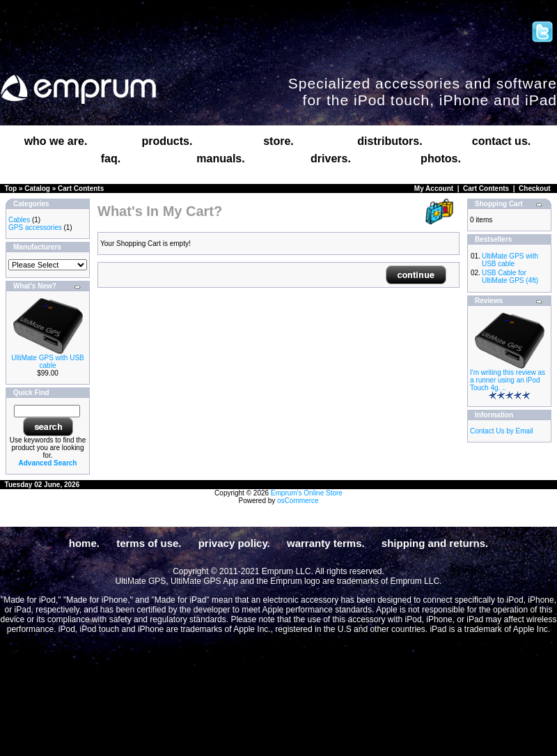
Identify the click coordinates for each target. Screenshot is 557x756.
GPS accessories (35, 227)
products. (167, 141)
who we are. (56, 141)
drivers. (331, 159)
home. (84, 543)
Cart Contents (81, 188)
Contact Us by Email (502, 431)
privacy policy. (234, 543)
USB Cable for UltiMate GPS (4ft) (510, 277)
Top (11, 188)
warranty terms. (326, 543)
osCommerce (298, 501)
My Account (434, 188)
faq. (111, 159)
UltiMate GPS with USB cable (47, 362)
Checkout (535, 188)
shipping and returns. (435, 543)
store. (278, 141)
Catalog (37, 188)
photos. (441, 159)
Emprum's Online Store (307, 493)
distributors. (390, 141)
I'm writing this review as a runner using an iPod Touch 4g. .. (508, 380)
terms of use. (149, 543)
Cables (19, 220)
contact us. (501, 141)
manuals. (220, 159)
